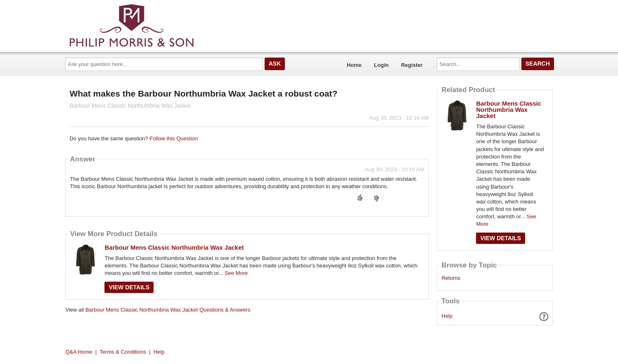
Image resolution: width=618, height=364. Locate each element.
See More (236, 273)
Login (381, 65)
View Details (129, 287)
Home (354, 65)
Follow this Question (174, 138)
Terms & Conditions (123, 352)
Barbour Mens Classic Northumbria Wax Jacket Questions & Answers (168, 310)
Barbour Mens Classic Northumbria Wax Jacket (174, 247)
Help (447, 316)
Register (412, 65)
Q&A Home (79, 352)
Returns (451, 278)
